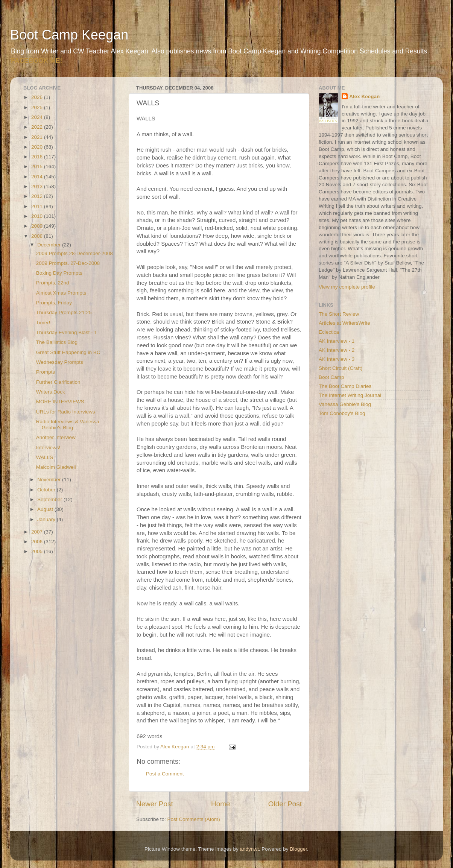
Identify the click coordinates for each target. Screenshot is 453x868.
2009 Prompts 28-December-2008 (74, 253)
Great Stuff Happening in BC (68, 352)
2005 (38, 551)
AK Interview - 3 (337, 359)
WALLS (45, 457)
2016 (38, 157)
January (47, 519)
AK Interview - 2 (337, 350)
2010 (38, 216)
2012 (38, 196)
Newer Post (155, 804)
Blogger (298, 849)
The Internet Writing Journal (350, 395)
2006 (38, 542)
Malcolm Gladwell (56, 467)
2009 (38, 226)
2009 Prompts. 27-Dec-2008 (68, 263)
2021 (38, 137)
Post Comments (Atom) (194, 819)
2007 (38, 532)
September (50, 499)
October (47, 490)
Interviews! (48, 448)
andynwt (249, 849)
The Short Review (339, 314)
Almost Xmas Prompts (61, 293)
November (50, 480)
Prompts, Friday (54, 303)
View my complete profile (347, 287)
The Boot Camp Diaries (345, 386)
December (50, 245)
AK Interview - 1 (337, 341)
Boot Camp (331, 377)
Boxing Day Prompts (59, 273)
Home (220, 804)
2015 (38, 166)
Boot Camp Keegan (69, 35)
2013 (38, 186)
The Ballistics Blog (57, 342)
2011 (38, 206)
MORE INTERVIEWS (60, 402)
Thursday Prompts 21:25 (64, 312)
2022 (38, 127)
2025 (38, 107)
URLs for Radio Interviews (66, 412)
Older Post (285, 804)
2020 (38, 147)
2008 (38, 236)
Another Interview (56, 437)
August (46, 509)
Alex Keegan (364, 97)
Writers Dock (51, 392)
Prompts (46, 372)
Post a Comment (165, 774)
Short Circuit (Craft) (341, 368)
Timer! (43, 323)
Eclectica (329, 332)
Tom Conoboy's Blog (342, 413)
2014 (38, 177)
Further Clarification (58, 382)
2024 (38, 117)
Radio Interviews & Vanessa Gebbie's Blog (68, 425)
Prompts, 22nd (53, 283)
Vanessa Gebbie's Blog (345, 404)
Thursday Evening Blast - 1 (67, 332)
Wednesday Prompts (60, 362)
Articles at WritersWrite (344, 323)
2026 (38, 97)
